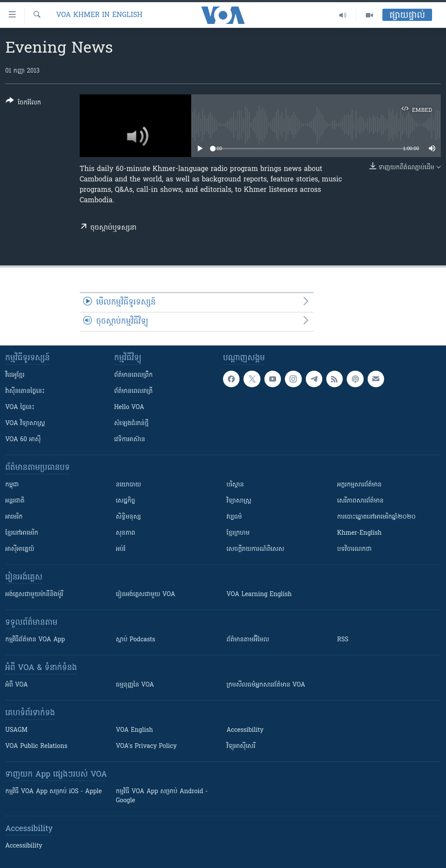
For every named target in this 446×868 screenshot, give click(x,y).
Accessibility (245, 730)
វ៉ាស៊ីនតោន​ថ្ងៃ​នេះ (25, 391)
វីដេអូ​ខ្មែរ (15, 375)
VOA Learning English (259, 595)
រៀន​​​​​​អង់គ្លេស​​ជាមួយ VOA (145, 595)
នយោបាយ (128, 485)
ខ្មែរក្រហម (238, 533)
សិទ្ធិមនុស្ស (128, 517)
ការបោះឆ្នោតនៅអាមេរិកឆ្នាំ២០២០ (376, 517)
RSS (343, 640)
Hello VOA (129, 407)
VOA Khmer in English (99, 15)
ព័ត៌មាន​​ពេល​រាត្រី (133, 391)
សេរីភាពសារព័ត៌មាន (360, 501)
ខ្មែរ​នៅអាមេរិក (22, 533)
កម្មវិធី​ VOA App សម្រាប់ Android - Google (162, 796)
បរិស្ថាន (235, 485)
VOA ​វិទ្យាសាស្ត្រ (25, 424)
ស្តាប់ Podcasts (135, 640)
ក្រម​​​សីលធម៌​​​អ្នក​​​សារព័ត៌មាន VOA (266, 685)
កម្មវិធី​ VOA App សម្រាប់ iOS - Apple (54, 792)
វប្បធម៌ (234, 517)
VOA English (134, 730)
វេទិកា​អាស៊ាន (130, 440)
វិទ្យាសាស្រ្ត (239, 501)
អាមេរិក (14, 517)
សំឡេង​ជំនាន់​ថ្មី (131, 424)
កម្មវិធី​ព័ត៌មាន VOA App (35, 640)
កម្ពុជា (12, 485)
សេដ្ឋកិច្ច (125, 501)
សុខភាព (125, 533)
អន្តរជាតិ (15, 501)
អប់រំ (121, 549)
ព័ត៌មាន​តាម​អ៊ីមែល (248, 640)
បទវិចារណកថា (354, 549)
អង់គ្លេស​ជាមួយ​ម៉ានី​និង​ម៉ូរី (34, 595)
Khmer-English (359, 533)
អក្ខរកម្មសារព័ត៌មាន (359, 485)
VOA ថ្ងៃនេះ (20, 407)
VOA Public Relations (36, 746)
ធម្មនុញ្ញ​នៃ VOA (135, 685)
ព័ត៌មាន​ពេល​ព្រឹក (133, 375)
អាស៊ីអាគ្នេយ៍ (20, 549)
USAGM (16, 730)
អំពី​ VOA (17, 685)
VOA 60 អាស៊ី (23, 440)
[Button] (23, 103)
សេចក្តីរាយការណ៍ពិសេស (255, 549)
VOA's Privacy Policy (146, 746)
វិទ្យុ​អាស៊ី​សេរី (241, 746)
